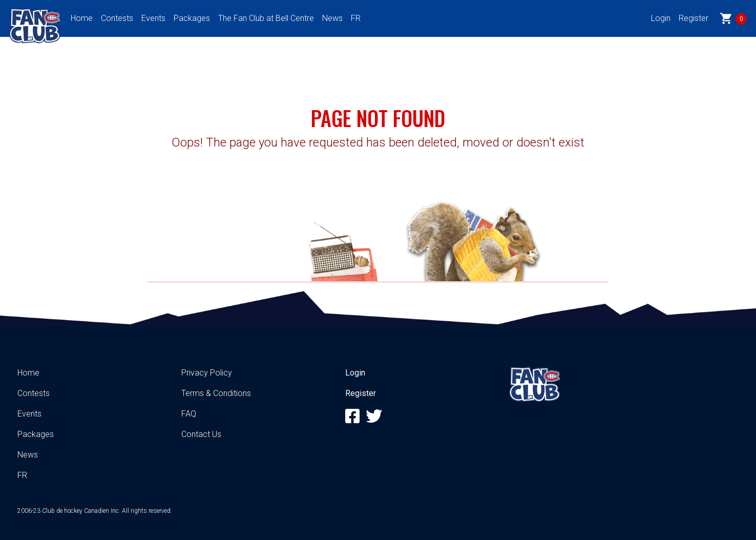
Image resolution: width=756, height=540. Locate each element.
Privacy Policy (207, 373)
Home (82, 18)
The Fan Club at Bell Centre (266, 18)
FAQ (189, 414)
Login (661, 18)
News (332, 18)
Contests (117, 18)
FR (356, 18)
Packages (192, 18)
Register (694, 18)
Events (153, 18)
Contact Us (201, 434)
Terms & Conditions (216, 393)
